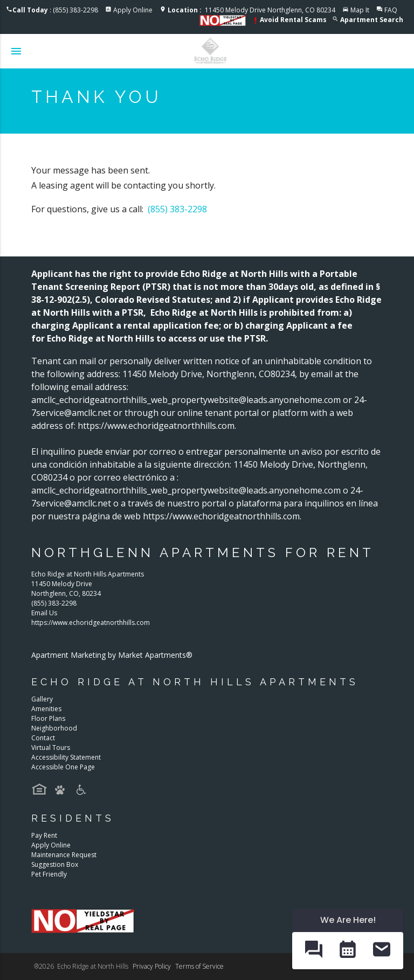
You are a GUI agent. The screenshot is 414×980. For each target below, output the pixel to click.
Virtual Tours (51, 748)
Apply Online (133, 10)
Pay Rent (44, 835)
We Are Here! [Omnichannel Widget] (348, 920)
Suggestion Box (55, 864)
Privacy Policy (152, 966)
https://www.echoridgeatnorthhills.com (91, 623)
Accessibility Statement (66, 757)
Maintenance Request (64, 855)
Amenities (46, 709)
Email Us (44, 613)
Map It (360, 10)
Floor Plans (48, 718)
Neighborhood (54, 728)
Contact (43, 738)
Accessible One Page (63, 767)
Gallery (42, 699)
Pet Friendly (49, 874)
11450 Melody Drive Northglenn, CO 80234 (251, 10)
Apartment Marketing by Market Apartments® (112, 655)
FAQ (391, 10)
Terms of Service (199, 966)
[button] (313, 950)
